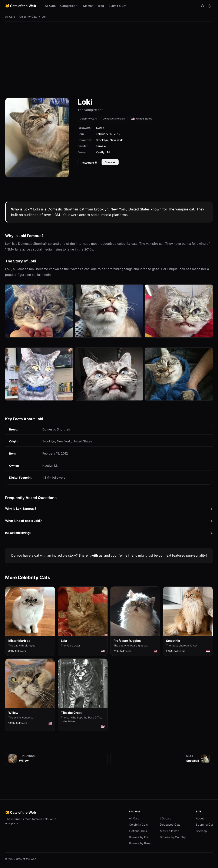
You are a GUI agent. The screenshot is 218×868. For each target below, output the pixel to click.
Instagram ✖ (89, 163)
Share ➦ (110, 162)
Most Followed (170, 831)
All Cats (50, 6)
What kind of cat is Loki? (23, 521)
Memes (88, 6)
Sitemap (201, 831)
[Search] (203, 6)
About (200, 818)
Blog (101, 6)
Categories (69, 6)
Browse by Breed (141, 843)
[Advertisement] (109, 57)
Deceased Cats (170, 825)
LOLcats (165, 818)
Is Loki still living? (18, 533)
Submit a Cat (118, 6)
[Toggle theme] (209, 6)
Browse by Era (139, 837)
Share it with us (90, 555)
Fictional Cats (138, 831)
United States (142, 119)
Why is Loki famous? (21, 509)
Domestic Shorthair (114, 119)
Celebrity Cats (28, 17)
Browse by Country (173, 837)
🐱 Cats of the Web (21, 6)
